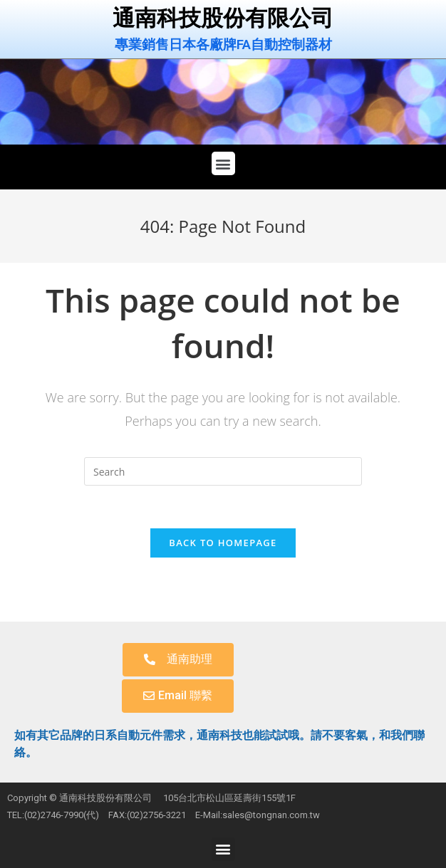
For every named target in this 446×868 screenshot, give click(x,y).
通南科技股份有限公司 (223, 18)
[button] (223, 163)
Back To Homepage (223, 543)
